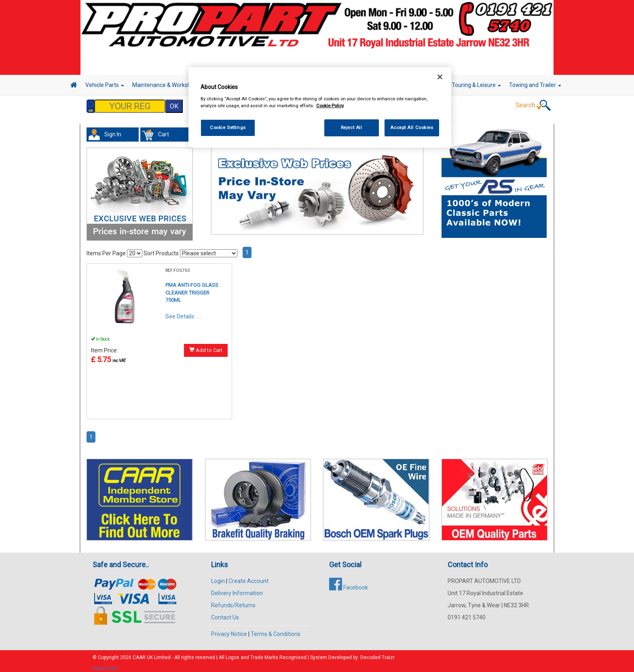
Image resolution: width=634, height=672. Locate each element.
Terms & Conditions (276, 630)
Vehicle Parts (105, 85)
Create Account (248, 577)
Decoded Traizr (377, 653)
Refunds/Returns (233, 601)
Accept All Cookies (412, 127)
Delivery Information (237, 589)
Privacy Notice (229, 630)
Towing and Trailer (535, 85)
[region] (320, 107)
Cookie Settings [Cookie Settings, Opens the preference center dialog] (228, 127)
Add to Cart (206, 346)
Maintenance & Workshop (167, 85)
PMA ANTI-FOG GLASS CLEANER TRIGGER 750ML (192, 288)
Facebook (349, 583)
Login (218, 577)
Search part (105, 664)
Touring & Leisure (476, 85)
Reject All (352, 127)
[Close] (440, 77)
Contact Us (225, 613)
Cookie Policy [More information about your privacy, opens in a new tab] (330, 106)
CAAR (139, 653)
